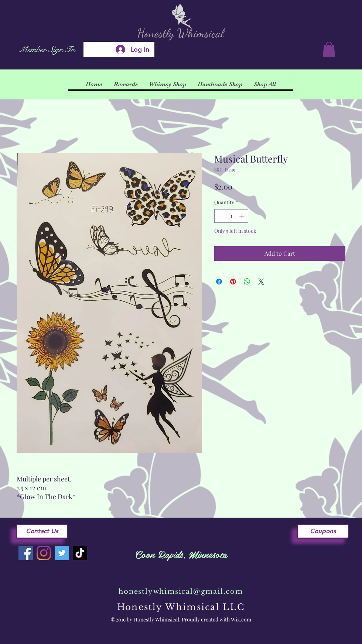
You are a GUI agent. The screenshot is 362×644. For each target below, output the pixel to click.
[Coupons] (323, 531)
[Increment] (243, 216)
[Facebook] (26, 553)
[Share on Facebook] (219, 282)
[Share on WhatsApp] (247, 282)
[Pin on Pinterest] (233, 282)
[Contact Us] (42, 531)
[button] (329, 50)
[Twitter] (62, 553)
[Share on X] (261, 282)
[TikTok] (80, 553)
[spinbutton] (231, 216)
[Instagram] (44, 553)
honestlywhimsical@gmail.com (181, 592)
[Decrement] (220, 216)
